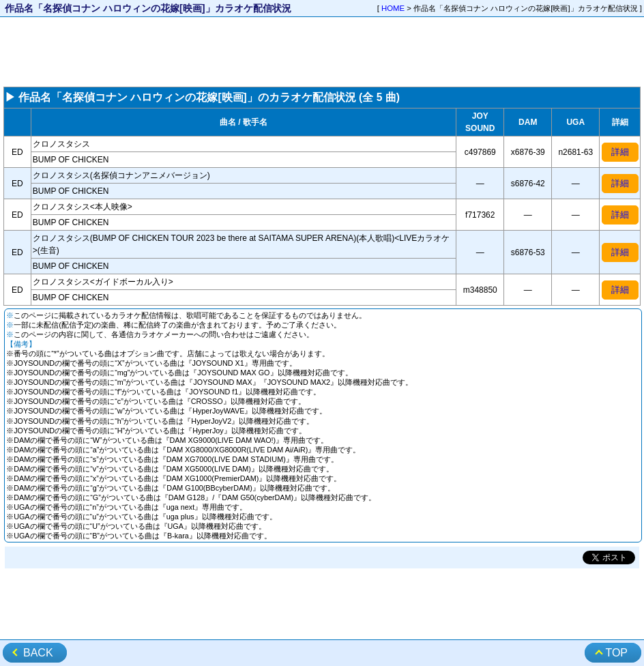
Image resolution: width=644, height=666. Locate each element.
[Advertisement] (322, 52)
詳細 (620, 152)
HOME (393, 8)
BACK (38, 653)
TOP (616, 653)
